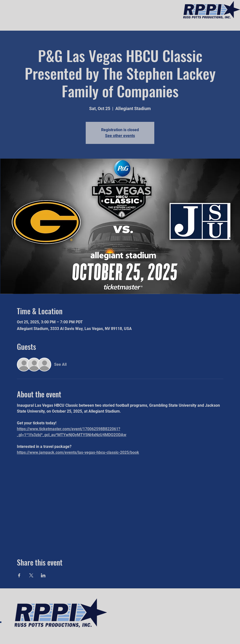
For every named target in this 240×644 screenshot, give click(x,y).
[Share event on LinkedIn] (43, 575)
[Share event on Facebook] (19, 575)
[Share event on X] (31, 575)
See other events (120, 136)
